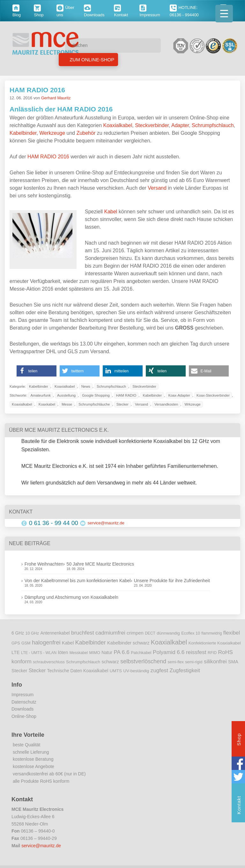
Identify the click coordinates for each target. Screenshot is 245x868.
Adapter (180, 125)
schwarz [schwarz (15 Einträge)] (110, 662)
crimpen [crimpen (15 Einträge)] (135, 633)
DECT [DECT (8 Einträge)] (150, 633)
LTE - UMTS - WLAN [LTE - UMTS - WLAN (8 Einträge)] (39, 653)
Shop (239, 740)
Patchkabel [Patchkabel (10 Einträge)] (141, 653)
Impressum (22, 695)
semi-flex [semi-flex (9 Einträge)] (176, 662)
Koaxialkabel (118, 125)
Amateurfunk (40, 395)
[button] (37, 371)
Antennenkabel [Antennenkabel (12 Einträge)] (55, 633)
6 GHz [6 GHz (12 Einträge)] (18, 633)
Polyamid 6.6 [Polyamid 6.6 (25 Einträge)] (169, 652)
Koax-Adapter (179, 395)
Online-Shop (24, 716)
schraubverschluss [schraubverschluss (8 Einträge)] (49, 662)
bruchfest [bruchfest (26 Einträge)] (83, 633)
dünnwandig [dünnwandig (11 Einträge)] (168, 633)
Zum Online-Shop (91, 60)
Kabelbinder (23, 133)
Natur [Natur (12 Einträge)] (107, 653)
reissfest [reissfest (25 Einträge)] (196, 652)
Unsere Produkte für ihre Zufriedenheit (172, 581)
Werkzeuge (52, 133)
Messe (67, 404)
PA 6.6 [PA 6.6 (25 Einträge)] (121, 652)
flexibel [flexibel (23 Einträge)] (232, 633)
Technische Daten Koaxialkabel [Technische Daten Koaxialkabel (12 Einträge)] (78, 671)
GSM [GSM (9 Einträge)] (26, 643)
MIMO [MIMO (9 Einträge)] (95, 653)
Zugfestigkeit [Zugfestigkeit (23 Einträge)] (185, 670)
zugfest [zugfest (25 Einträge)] (159, 670)
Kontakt (239, 806)
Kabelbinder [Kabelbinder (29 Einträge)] (91, 643)
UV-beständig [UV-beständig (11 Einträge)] (136, 671)
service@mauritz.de (106, 523)
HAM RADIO (126, 395)
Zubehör (86, 133)
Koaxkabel (47, 404)
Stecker (122, 404)
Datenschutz (24, 702)
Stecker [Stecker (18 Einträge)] (37, 670)
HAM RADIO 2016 (37, 90)
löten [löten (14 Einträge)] (63, 652)
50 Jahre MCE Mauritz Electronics (100, 564)
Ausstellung (66, 395)
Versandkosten (166, 404)
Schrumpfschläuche (94, 404)
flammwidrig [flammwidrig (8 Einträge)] (212, 633)
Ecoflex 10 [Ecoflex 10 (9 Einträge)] (191, 633)
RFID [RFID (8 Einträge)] (212, 653)
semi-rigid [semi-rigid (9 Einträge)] (194, 662)
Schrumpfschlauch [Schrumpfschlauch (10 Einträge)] (83, 662)
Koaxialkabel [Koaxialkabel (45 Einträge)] (169, 642)
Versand (157, 188)
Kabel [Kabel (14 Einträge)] (68, 643)
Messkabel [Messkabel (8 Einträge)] (79, 653)
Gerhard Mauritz (56, 98)
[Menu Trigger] (224, 14)
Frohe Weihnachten (44, 564)
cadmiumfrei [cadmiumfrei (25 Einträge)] (110, 633)
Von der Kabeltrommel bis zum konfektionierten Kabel (78, 581)
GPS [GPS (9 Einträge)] (16, 643)
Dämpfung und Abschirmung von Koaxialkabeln (71, 597)
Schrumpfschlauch (213, 125)
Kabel (111, 212)
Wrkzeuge (192, 404)
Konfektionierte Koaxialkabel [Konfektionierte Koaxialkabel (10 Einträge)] (215, 643)
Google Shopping (96, 395)
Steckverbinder (152, 125)
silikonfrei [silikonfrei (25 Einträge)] (215, 661)
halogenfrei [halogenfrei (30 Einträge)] (46, 643)
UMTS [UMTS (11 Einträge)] (116, 671)
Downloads (22, 709)
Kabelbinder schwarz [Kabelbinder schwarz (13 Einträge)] (128, 643)
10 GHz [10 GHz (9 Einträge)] (32, 633)
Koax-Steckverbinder (213, 395)
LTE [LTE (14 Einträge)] (16, 652)
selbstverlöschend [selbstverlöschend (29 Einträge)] (143, 661)
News (86, 386)
